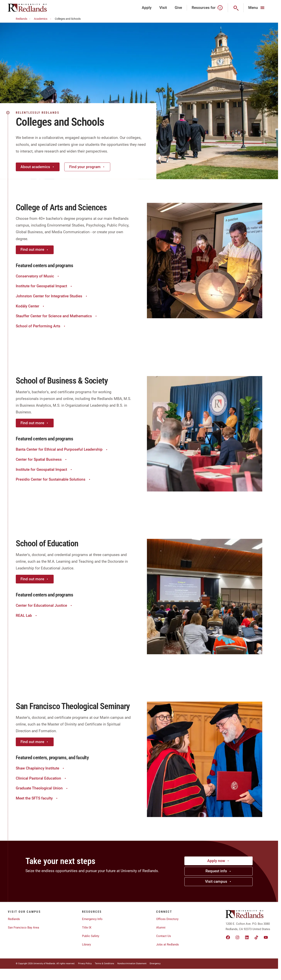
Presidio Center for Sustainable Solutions (53, 479)
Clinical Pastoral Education (41, 778)
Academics (43, 19)
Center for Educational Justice (44, 605)
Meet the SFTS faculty (37, 798)
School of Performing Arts (41, 326)
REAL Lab (27, 615)
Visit (163, 8)
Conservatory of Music (38, 276)
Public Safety (91, 936)
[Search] (236, 8)
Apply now (218, 861)
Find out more (35, 249)
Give (178, 8)
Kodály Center (30, 306)
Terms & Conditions (105, 964)
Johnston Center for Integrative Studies (52, 296)
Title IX (87, 928)
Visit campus (218, 881)
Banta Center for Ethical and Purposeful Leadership (62, 449)
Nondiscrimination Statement (132, 964)
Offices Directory (167, 919)
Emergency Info (92, 919)
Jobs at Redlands (168, 944)
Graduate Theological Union (42, 788)
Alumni (161, 928)
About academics (38, 167)
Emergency (155, 964)
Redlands (24, 19)
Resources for (207, 8)
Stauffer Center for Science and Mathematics (57, 316)
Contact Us (164, 936)
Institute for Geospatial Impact (44, 286)
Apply (147, 8)
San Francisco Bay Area (23, 928)
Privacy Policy (85, 964)
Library (86, 944)
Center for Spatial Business (42, 459)
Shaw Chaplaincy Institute (40, 768)
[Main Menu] (257, 8)
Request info (219, 871)
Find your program (87, 167)
